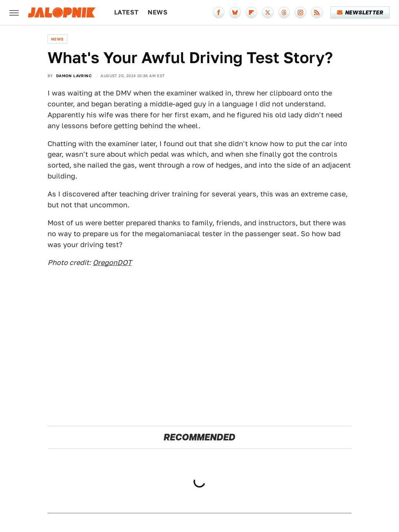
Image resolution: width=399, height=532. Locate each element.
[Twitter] (268, 12)
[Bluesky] (235, 12)
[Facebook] (219, 12)
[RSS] (317, 12)
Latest (126, 12)
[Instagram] (300, 12)
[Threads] (284, 12)
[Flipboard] (251, 12)
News (158, 12)
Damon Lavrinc (74, 76)
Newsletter (360, 12)
